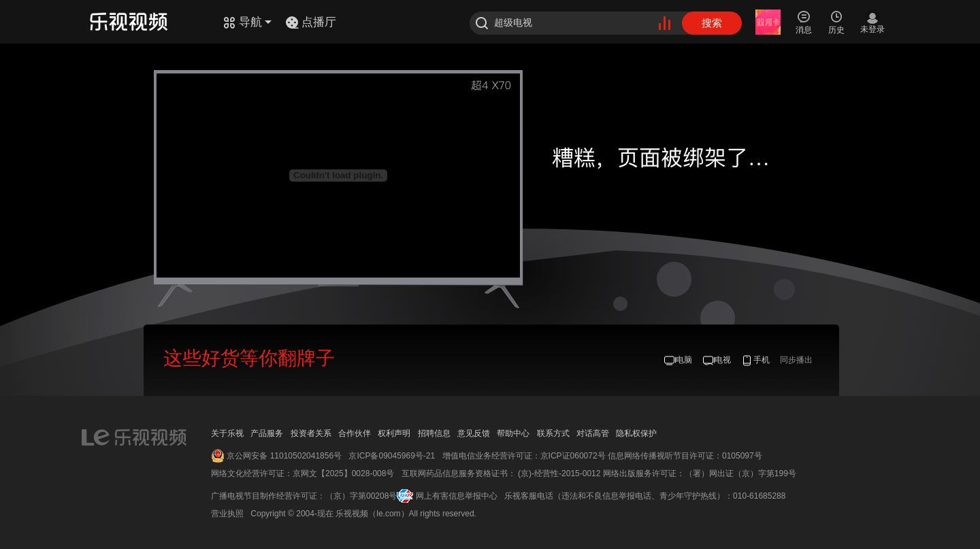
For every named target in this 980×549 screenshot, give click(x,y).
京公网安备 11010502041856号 (284, 456)
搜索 (712, 23)
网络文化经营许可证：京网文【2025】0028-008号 (303, 473)
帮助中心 (513, 433)
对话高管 (593, 433)
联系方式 (553, 433)
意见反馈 (474, 433)
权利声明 (394, 433)
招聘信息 (434, 433)
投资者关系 (311, 433)
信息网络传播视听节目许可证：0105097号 (685, 456)
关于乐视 (227, 433)
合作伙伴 (355, 433)
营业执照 (227, 514)
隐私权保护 (636, 433)
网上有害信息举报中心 (457, 496)
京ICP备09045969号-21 (392, 456)
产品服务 (267, 433)
